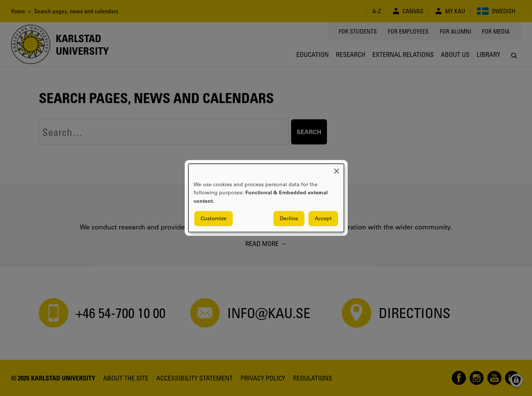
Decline (289, 219)
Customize (214, 219)
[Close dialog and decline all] (337, 168)
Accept (323, 219)
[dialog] (266, 198)
